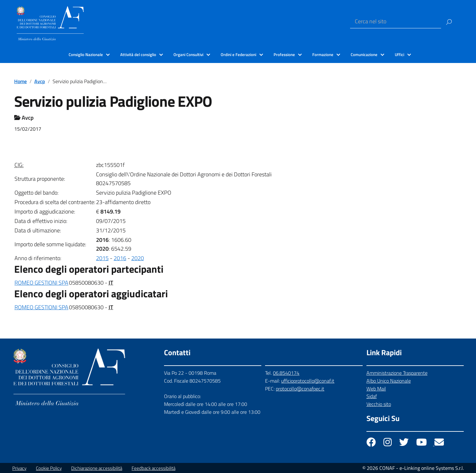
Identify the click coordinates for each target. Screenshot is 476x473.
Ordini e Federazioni (238, 54)
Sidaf (372, 396)
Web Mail (376, 389)
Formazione (323, 54)
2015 (102, 258)
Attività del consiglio (138, 54)
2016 (120, 258)
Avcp (40, 81)
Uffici (399, 54)
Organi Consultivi (188, 54)
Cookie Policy (49, 468)
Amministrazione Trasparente (397, 373)
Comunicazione (364, 54)
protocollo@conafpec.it (300, 389)
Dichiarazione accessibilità (97, 468)
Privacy (19, 468)
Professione (284, 54)
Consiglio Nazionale (86, 54)
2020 (138, 258)
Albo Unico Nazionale (389, 381)
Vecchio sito (379, 404)
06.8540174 (286, 373)
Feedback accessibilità (153, 468)
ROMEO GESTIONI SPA (41, 283)
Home (20, 81)
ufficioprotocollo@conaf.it (308, 381)
